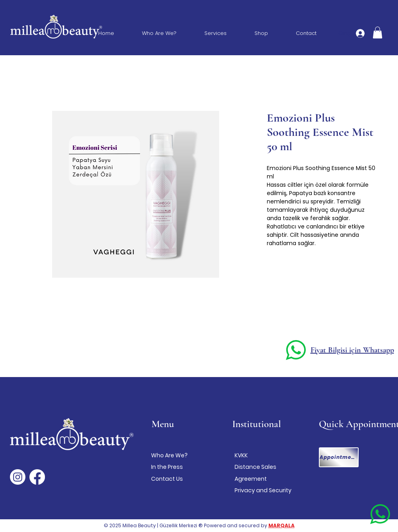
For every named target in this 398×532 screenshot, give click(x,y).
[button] (378, 33)
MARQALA (282, 525)
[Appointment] (339, 457)
